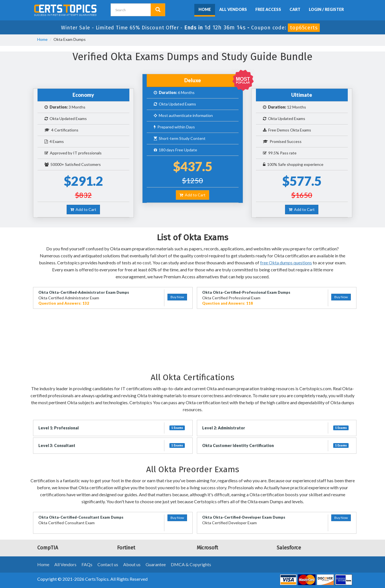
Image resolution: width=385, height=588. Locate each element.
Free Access (268, 9)
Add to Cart (83, 209)
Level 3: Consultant (57, 445)
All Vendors (233, 9)
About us (132, 564)
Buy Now (177, 297)
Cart (295, 9)
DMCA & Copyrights (191, 564)
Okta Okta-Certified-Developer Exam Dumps (244, 517)
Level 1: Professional (59, 428)
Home (205, 9)
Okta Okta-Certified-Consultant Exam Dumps (81, 517)
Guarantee (156, 564)
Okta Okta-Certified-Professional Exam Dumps (246, 292)
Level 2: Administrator (224, 428)
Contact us (108, 564)
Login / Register (326, 9)
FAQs (87, 564)
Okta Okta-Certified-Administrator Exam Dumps (84, 292)
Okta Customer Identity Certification (238, 445)
